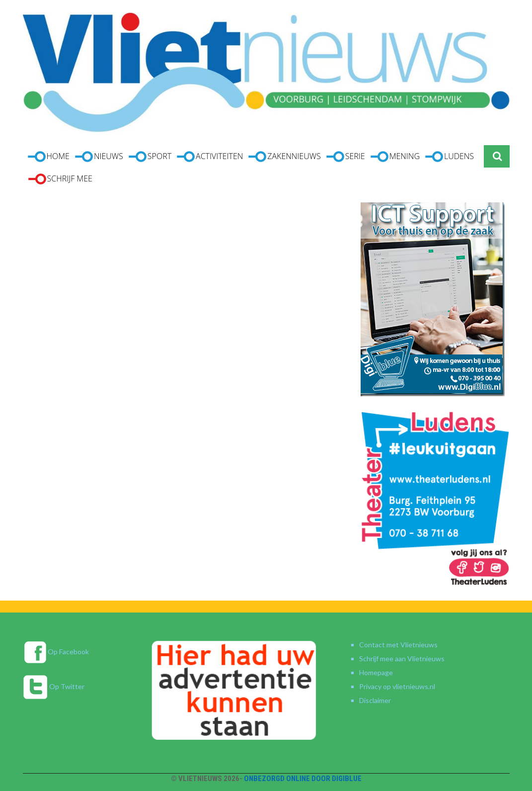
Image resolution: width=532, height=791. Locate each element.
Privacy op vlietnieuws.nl (397, 686)
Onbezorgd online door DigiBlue (303, 779)
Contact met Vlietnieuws (398, 645)
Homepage (376, 672)
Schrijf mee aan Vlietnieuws (402, 659)
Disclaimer (375, 700)
